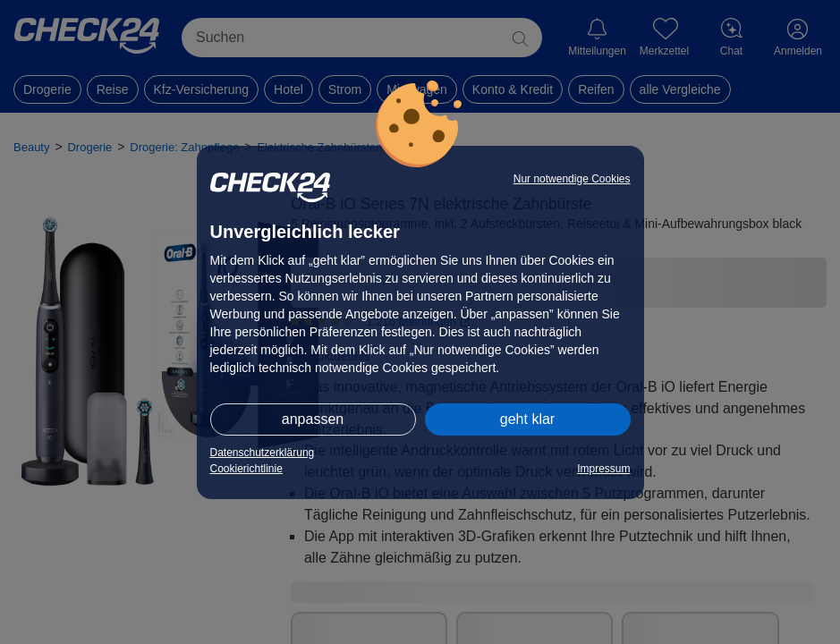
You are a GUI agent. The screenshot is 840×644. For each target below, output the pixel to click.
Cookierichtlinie (246, 469)
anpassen (313, 419)
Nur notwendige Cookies (572, 179)
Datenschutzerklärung (263, 453)
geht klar (527, 419)
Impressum (603, 469)
